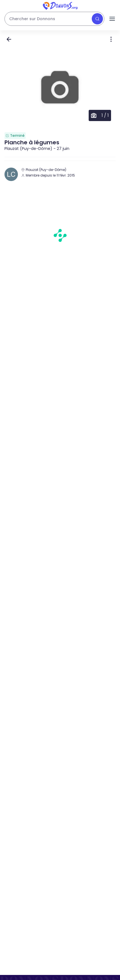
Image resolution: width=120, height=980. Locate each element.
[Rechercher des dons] (54, 19)
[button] (60, 88)
